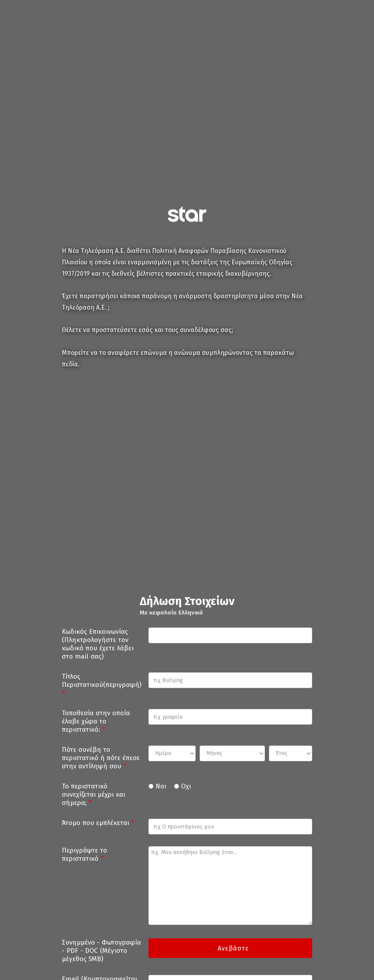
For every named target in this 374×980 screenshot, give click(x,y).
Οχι (186, 786)
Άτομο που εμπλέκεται (98, 823)
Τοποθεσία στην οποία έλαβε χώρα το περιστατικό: (96, 721)
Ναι (161, 786)
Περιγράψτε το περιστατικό (84, 855)
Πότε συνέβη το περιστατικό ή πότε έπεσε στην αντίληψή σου (101, 758)
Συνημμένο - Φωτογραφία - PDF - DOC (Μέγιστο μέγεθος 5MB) (101, 951)
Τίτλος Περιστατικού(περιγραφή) (102, 685)
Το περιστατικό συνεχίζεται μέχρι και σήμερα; (93, 795)
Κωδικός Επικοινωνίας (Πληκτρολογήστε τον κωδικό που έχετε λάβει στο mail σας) (98, 644)
